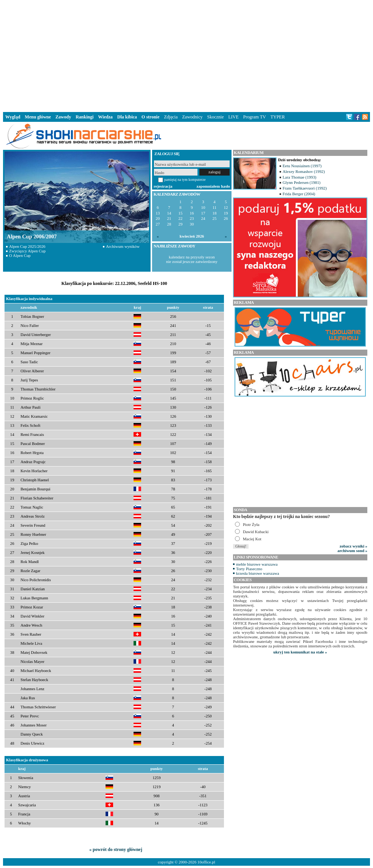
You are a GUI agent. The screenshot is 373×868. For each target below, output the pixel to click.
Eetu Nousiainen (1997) (302, 166)
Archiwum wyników (123, 246)
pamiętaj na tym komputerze (185, 180)
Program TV (255, 117)
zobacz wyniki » (354, 546)
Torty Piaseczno (249, 569)
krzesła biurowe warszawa (258, 573)
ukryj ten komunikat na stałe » (300, 652)
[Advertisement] (186, 54)
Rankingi (85, 117)
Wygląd (13, 117)
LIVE (233, 117)
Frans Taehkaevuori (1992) (305, 188)
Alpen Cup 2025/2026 (27, 246)
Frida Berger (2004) (299, 194)
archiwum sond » (352, 551)
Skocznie (215, 117)
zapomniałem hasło (213, 186)
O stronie (150, 117)
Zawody (63, 117)
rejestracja (163, 186)
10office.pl (206, 862)
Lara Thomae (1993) (299, 177)
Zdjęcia (171, 117)
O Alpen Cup (20, 255)
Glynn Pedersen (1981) (302, 182)
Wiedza (105, 117)
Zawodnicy (193, 117)
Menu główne (38, 117)
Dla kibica (127, 117)
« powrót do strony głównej (116, 849)
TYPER (278, 117)
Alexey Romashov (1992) (304, 171)
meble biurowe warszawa (257, 564)
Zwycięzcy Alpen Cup (27, 251)
